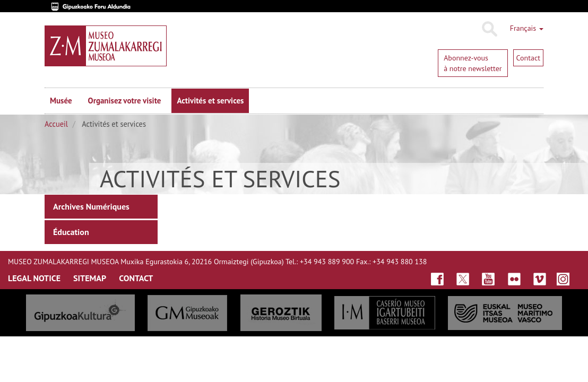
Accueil (56, 124)
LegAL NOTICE (34, 278)
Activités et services (210, 101)
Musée (61, 101)
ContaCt (136, 278)
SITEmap (90, 278)
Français (527, 28)
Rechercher (489, 29)
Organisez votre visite (125, 101)
